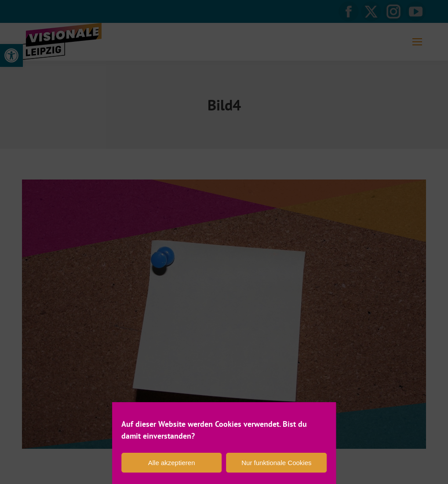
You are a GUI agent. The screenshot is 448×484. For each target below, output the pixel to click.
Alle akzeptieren (172, 463)
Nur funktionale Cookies (276, 463)
